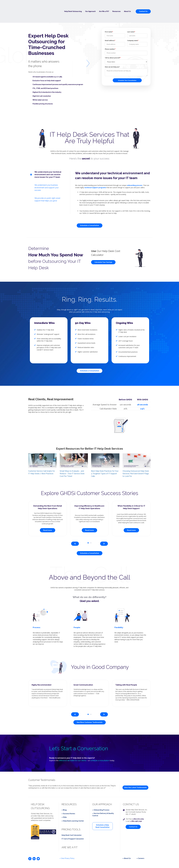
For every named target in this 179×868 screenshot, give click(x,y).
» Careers (140, 846)
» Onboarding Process (101, 798)
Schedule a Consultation (90, 214)
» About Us (127, 846)
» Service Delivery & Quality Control (103, 803)
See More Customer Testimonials (90, 710)
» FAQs (64, 805)
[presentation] (75, 532)
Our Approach (90, 5)
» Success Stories (68, 802)
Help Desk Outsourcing (73, 5)
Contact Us (143, 5)
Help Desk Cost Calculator (72, 823)
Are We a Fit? (104, 5)
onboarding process (135, 173)
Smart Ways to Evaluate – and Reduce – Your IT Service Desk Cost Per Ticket (72, 462)
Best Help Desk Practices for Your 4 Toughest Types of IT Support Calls (105, 462)
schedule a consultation (100, 749)
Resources (116, 5)
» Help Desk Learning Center (73, 809)
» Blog (64, 798)
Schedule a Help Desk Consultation (103, 814)
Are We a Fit (70, 835)
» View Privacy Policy (67, 846)
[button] (88, 531)
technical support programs (95, 176)
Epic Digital (147, 862)
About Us (127, 5)
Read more (48, 518)
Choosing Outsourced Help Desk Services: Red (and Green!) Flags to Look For (136, 462)
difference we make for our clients (73, 749)
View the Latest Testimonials (135, 776)
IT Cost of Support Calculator (73, 827)
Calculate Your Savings (103, 250)
